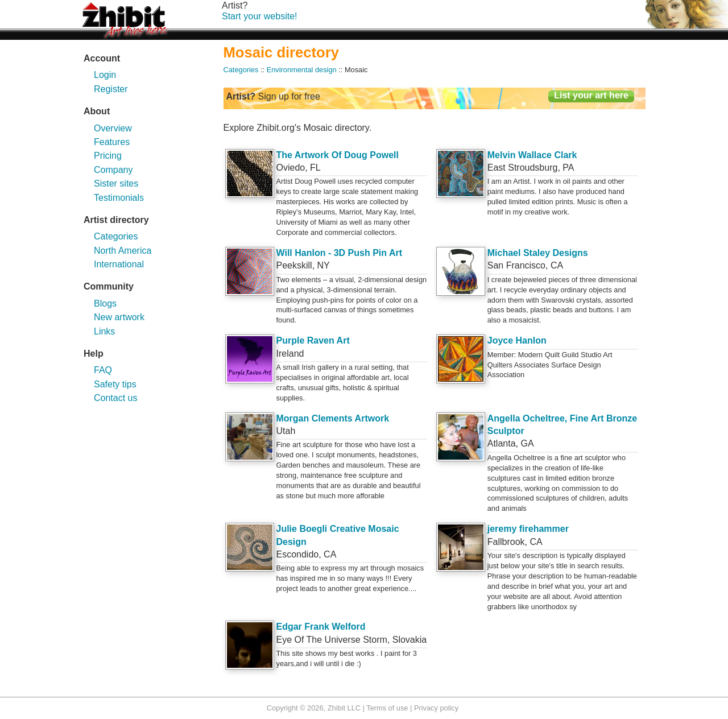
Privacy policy (436, 708)
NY (324, 265)
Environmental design (302, 70)
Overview (113, 128)
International (119, 264)
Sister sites (116, 183)
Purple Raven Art (313, 340)
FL (315, 168)
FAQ (103, 370)
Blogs (105, 303)
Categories (116, 236)
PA (568, 168)
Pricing (108, 156)
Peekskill (294, 265)
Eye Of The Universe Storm (332, 640)
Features (112, 142)
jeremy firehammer (528, 529)
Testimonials (119, 198)
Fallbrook (506, 542)
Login (105, 75)
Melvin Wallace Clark (532, 155)
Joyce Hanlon (517, 340)
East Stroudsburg (523, 168)
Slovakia (409, 640)
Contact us (115, 398)
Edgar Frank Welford (321, 627)
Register (111, 89)
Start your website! (260, 16)
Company (113, 170)
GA (527, 443)
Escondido (298, 554)
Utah (286, 431)
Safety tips (115, 384)
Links (104, 331)
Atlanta (502, 443)
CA (557, 265)
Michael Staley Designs (538, 253)
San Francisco (516, 265)
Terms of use (387, 708)
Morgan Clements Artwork (333, 418)
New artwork (119, 317)
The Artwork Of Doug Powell (338, 155)
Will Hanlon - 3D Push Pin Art (340, 253)
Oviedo (291, 168)
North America (123, 251)
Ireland (290, 354)
